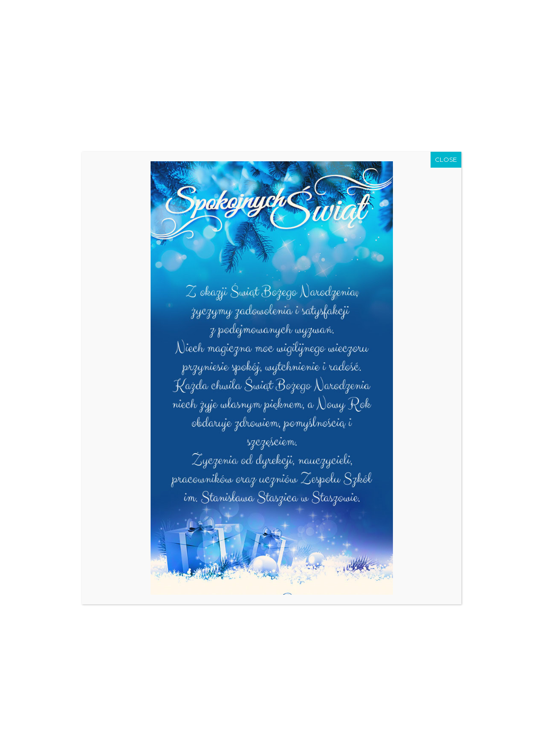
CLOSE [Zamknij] (446, 159)
